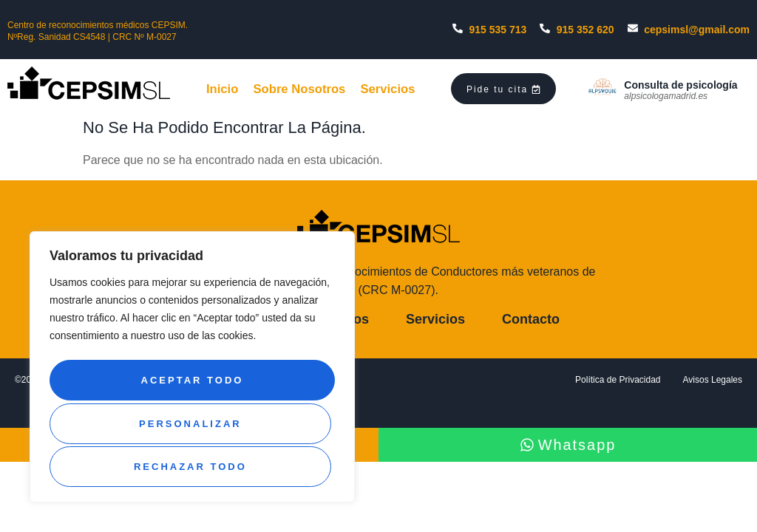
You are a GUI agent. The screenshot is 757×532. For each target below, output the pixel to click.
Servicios (398, 88)
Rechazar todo (190, 426)
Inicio (221, 88)
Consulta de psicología (680, 85)
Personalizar (190, 385)
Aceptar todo (193, 467)
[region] (192, 371)
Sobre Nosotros (303, 88)
